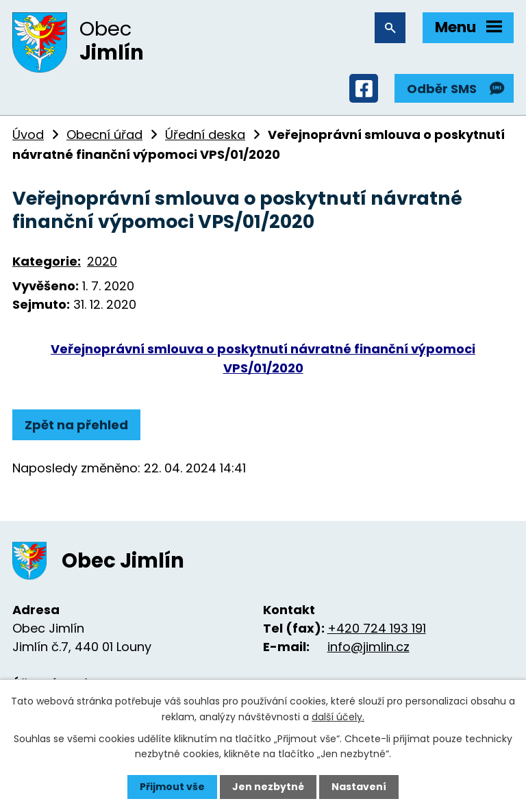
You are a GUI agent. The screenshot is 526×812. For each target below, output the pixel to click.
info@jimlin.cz (368, 647)
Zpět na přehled (76, 425)
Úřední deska (205, 135)
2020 (102, 261)
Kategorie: (47, 261)
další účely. (338, 716)
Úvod (28, 135)
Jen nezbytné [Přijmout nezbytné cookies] (268, 787)
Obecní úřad (104, 135)
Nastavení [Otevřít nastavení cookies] (359, 787)
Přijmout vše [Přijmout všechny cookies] (172, 787)
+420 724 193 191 (377, 628)
